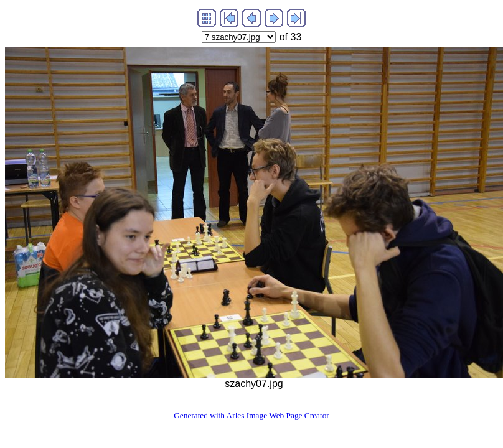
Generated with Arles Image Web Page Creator (251, 415)
